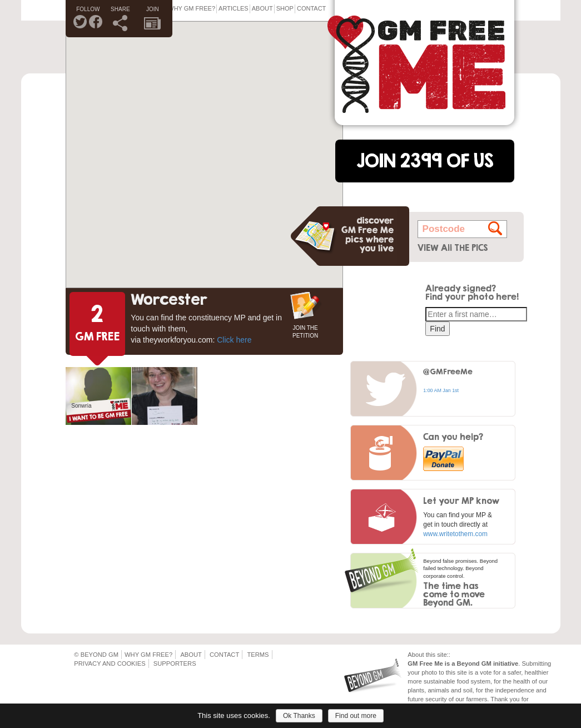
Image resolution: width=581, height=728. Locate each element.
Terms (258, 655)
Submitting (536, 663)
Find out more (356, 716)
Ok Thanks (299, 716)
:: (449, 655)
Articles (234, 8)
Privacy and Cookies (110, 663)
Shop (285, 8)
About (262, 8)
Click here (234, 340)
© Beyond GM (96, 655)
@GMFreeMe (448, 371)
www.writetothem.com (455, 534)
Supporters (175, 663)
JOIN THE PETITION (305, 331)
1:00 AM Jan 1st (441, 390)
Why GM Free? (192, 8)
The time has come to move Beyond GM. (454, 594)
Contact (311, 8)
